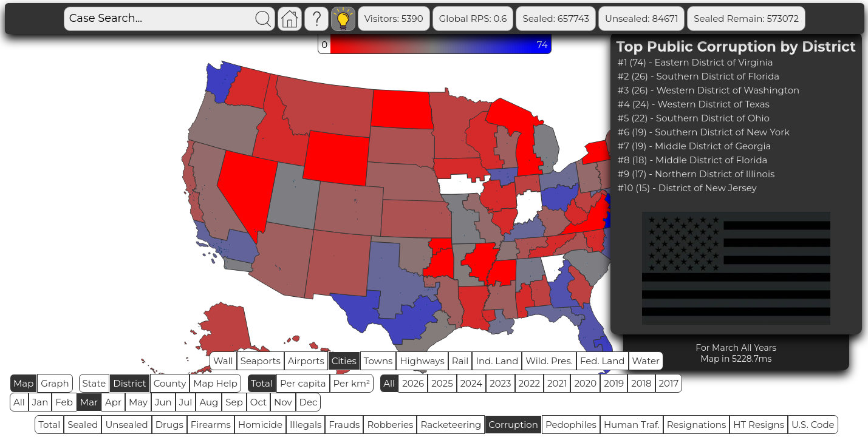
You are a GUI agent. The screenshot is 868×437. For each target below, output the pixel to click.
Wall (223, 361)
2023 (500, 383)
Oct (258, 402)
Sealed (83, 425)
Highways (422, 361)
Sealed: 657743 (556, 19)
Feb (64, 402)
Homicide (260, 425)
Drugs (169, 425)
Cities (344, 361)
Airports (306, 361)
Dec (309, 402)
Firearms (211, 425)
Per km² (352, 383)
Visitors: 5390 (394, 19)
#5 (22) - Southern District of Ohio (694, 118)
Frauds (344, 425)
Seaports (261, 361)
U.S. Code (813, 425)
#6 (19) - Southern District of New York (704, 132)
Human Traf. (632, 425)
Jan (40, 402)
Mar (89, 402)
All (389, 383)
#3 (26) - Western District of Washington (709, 90)
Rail (460, 361)
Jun (163, 402)
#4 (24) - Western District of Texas (694, 104)
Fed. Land (603, 361)
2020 (585, 383)
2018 (641, 383)
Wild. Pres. (549, 361)
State (94, 383)
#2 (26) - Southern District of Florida (699, 76)
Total (262, 383)
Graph (55, 383)
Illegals (306, 425)
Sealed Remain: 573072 (746, 19)
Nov (283, 402)
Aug (209, 402)
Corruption (513, 425)
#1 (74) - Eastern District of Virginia (695, 62)
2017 (669, 383)
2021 (557, 383)
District (129, 383)
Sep (234, 402)
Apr (113, 402)
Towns (378, 361)
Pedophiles (571, 425)
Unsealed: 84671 (641, 19)
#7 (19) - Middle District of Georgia (695, 146)
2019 (614, 383)
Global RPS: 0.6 (473, 19)
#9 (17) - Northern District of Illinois (696, 174)
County (170, 383)
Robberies (390, 425)
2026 (413, 383)
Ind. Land (497, 361)
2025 (442, 383)
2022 (529, 383)
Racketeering (451, 425)
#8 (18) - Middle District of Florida (693, 160)
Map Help (215, 383)
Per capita (303, 383)
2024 (472, 383)
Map (23, 383)
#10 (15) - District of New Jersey (687, 188)
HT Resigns (759, 425)
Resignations (697, 425)
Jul (186, 402)
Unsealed (126, 425)
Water (646, 361)
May (138, 402)
